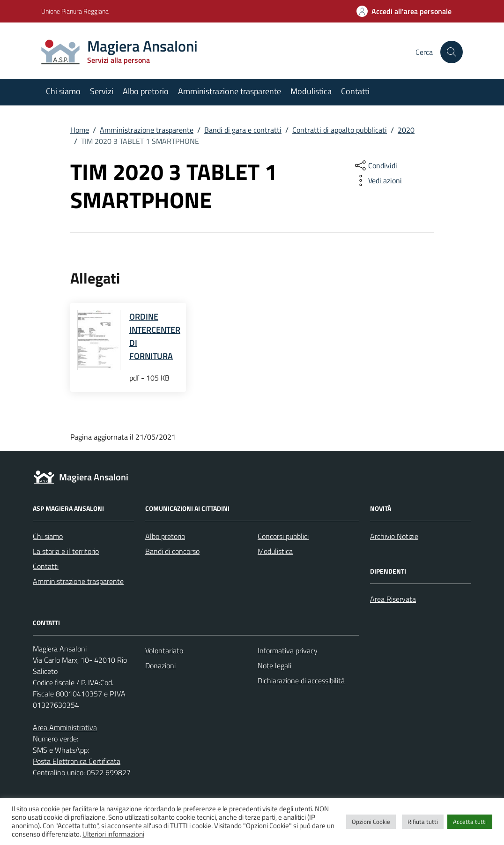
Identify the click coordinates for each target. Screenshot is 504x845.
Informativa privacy (288, 651)
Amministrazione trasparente (230, 91)
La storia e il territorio (66, 551)
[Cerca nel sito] (452, 52)
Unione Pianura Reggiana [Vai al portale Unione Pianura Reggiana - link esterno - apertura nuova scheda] (75, 11)
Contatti (355, 91)
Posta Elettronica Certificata (77, 761)
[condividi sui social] (375, 165)
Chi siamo (63, 91)
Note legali (274, 666)
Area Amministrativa (65, 727)
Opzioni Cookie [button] (371, 822)
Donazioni (160, 666)
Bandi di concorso (172, 551)
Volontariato (164, 651)
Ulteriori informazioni (113, 834)
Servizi (102, 91)
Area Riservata (393, 599)
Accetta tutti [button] (470, 822)
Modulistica (311, 91)
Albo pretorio (146, 91)
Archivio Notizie (394, 536)
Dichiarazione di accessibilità (301, 680)
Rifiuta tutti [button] (423, 822)
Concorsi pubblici (283, 536)
